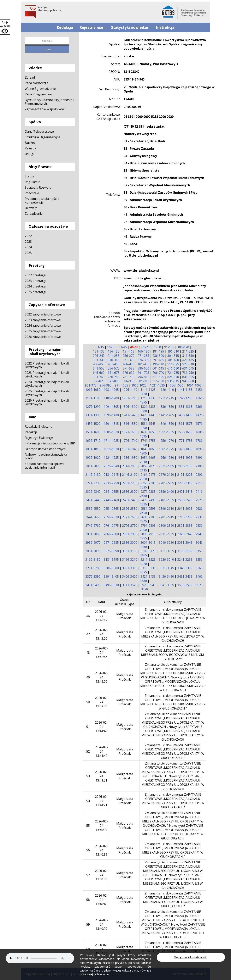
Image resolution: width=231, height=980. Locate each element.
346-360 (114, 360)
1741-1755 (148, 441)
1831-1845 (130, 449)
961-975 (91, 385)
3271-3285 (93, 568)
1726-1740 (130, 441)
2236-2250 (111, 483)
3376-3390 (93, 576)
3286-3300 (111, 568)
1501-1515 (111, 424)
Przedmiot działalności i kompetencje (42, 200)
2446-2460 (111, 500)
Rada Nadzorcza (36, 83)
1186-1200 (111, 398)
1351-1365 (185, 407)
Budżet (30, 143)
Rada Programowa (38, 94)
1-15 (101, 347)
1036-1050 (176, 385)
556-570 (114, 368)
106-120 (183, 347)
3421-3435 (148, 576)
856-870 (99, 381)
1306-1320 (130, 407)
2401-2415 (185, 492)
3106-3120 (148, 551)
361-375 (128, 360)
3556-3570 (185, 585)
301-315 (173, 356)
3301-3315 (130, 568)
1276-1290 (93, 407)
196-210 (173, 351)
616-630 (173, 368)
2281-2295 (166, 483)
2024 (28, 247)
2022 (28, 236)
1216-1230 (148, 398)
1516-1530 (130, 424)
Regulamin (33, 182)
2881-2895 (130, 534)
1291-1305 (111, 407)
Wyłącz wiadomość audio (191, 957)
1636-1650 (148, 432)
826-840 (173, 377)
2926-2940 (185, 534)
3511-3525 (130, 585)
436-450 (99, 364)
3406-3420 (130, 576)
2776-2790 (130, 526)
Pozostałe (32, 193)
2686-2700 (148, 517)
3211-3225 (148, 560)
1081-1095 (111, 390)
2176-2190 (166, 475)
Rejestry (31, 148)
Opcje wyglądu (5, 24)
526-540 (188, 364)
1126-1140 (166, 390)
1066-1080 (93, 390)
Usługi (29, 154)
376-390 (143, 360)
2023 (28, 242)
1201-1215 (130, 398)
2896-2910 (148, 534)
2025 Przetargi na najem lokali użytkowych (47, 393)
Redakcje (31, 432)
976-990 (106, 385)
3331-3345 (166, 568)
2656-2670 (111, 517)
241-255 (114, 356)
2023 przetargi (35, 281)
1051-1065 (194, 385)
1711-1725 (111, 441)
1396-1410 (111, 415)
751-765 (99, 377)
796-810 (143, 377)
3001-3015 (148, 543)
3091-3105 (130, 551)
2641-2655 (93, 517)
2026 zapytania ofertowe (43, 337)
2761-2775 (111, 526)
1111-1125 (148, 390)
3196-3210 (130, 560)
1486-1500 (93, 424)
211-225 (188, 351)
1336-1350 (166, 407)
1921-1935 (111, 458)
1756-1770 (166, 441)
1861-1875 (166, 449)
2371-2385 (148, 492)
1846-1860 (148, 449)
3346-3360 (185, 568)
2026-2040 (111, 466)
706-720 (158, 373)
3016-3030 (166, 543)
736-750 (188, 373)
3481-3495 (93, 585)
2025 (28, 253)
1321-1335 (148, 407)
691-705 (143, 373)
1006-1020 (139, 385)
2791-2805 (148, 526)
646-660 (99, 373)
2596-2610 (166, 509)
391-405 (158, 360)
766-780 (114, 377)
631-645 (188, 368)
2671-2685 (130, 517)
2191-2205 (185, 475)
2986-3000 (130, 543)
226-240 (99, 356)
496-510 (158, 364)
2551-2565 (111, 509)
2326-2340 (93, 492)
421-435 (188, 360)
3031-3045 (185, 543)
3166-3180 (93, 560)
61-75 (145, 347)
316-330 (188, 356)
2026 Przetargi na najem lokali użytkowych (47, 402)
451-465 (114, 364)
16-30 (111, 347)
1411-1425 (130, 415)
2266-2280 (148, 483)
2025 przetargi (35, 292)
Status (29, 176)
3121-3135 (166, 551)
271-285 (143, 356)
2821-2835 (185, 526)
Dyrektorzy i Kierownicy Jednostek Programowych (50, 102)
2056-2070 (148, 466)
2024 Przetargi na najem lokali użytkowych (47, 384)
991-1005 (121, 385)
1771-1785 (185, 441)
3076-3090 (111, 551)
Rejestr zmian (92, 27)
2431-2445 (93, 500)
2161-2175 (148, 475)
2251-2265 (130, 483)
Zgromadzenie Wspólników (45, 109)
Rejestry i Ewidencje (39, 438)
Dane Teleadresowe (39, 131)
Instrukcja (165, 27)
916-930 (158, 381)
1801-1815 (93, 449)
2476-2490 (148, 500)
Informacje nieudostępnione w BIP (50, 443)
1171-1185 (93, 398)
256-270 (128, 356)
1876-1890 (185, 449)
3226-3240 (166, 560)
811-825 (158, 377)
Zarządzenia (34, 214)
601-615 (158, 368)
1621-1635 (130, 432)
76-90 (157, 347)
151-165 (128, 351)
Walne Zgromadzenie (40, 89)
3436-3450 (166, 576)
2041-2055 (130, 466)
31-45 (123, 347)
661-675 (114, 373)
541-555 (99, 368)
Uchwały (31, 208)
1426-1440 (148, 415)
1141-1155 (185, 390)
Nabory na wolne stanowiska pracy (46, 456)
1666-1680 (185, 432)
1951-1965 (148, 458)
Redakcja (65, 27)
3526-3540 (148, 585)
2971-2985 (111, 543)
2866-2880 (111, 534)
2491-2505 (166, 500)
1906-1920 (93, 458)
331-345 (99, 360)
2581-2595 (148, 509)
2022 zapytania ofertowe (43, 314)
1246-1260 (185, 398)
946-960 (188, 381)
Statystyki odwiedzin (130, 27)
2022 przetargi (35, 275)
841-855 (188, 377)
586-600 (143, 368)
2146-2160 (130, 475)
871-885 (114, 381)
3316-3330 (148, 568)
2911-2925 (166, 534)
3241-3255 (185, 560)
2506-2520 (185, 500)
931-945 (173, 381)
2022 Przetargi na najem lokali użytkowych (47, 365)
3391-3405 (111, 576)
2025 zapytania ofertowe (43, 331)
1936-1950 (130, 458)
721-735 (173, 373)
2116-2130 (93, 475)
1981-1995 (185, 458)
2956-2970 (93, 543)
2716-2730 (185, 517)
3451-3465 (185, 576)
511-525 (173, 364)
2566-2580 (130, 509)
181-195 (158, 351)
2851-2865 (93, 534)
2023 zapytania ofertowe (43, 320)
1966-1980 (166, 458)
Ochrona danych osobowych (45, 449)
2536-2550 (93, 509)
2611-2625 (185, 509)
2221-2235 (93, 483)
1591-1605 (93, 432)
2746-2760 (93, 526)
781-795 (128, 377)
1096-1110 (130, 390)
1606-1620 (111, 432)
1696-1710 (93, 441)
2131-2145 (111, 475)
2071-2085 (166, 466)
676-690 (128, 373)
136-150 (114, 351)
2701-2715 (166, 517)
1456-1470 (185, 415)
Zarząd (30, 77)
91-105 (169, 347)
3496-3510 (111, 585)
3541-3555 (166, 585)
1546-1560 (166, 424)
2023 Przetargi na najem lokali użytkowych (47, 374)
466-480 (128, 364)
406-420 (173, 360)
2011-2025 (93, 466)
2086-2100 (185, 466)
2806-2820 (166, 526)
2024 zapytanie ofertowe (43, 326)
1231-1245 (166, 398)
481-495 (143, 364)
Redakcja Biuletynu (38, 426)
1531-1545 (148, 424)
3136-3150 (185, 551)
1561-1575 (185, 424)
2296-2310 (185, 483)
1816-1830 (111, 449)
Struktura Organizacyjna (43, 137)
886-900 (128, 381)
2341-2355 (111, 492)
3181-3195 (111, 560)
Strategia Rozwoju (38, 187)
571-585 (128, 368)
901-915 (143, 381)
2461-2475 (130, 500)
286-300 (158, 356)
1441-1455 (166, 415)
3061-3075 (93, 551)
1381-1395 (93, 415)
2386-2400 (166, 492)
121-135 (99, 351)
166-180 (143, 351)
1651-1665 (166, 432)
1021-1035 (157, 385)
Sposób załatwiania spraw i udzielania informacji (44, 466)
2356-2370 (130, 492)
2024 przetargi (35, 286)
